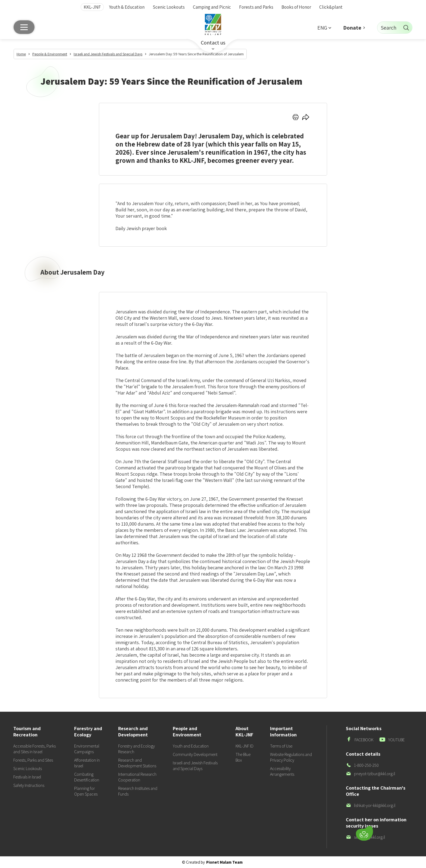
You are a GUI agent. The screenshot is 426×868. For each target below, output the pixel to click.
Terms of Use (281, 746)
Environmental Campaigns (87, 749)
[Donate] (364, 833)
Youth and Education (191, 746)
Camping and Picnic (212, 7)
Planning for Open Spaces (86, 791)
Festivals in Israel (27, 777)
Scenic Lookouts (169, 7)
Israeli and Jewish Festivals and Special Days (195, 766)
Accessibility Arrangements (282, 771)
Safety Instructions (29, 785)
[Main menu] (24, 27)
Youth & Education (127, 7)
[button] (324, 28)
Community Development (195, 754)
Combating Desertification (87, 777)
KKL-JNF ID (245, 746)
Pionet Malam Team (224, 862)
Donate (352, 28)
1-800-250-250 (362, 765)
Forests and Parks (256, 7)
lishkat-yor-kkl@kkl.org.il (371, 805)
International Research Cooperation (137, 777)
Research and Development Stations (137, 763)
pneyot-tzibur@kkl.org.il (370, 774)
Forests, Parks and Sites (33, 760)
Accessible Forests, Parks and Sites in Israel (35, 749)
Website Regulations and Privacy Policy (291, 757)
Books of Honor (296, 7)
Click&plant (331, 7)
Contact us (213, 43)
